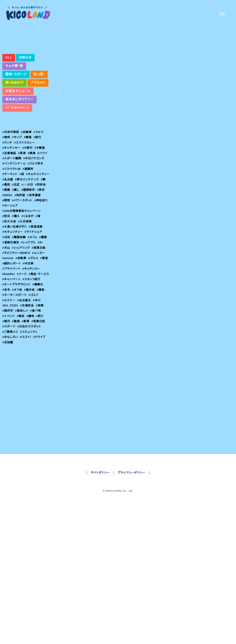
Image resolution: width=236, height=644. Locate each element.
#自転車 (22, 291)
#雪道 (46, 291)
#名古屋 (34, 207)
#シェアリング (21, 280)
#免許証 (8, 228)
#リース (23, 307)
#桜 (23, 202)
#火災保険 (25, 254)
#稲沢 (6, 359)
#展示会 (30, 328)
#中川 (37, 338)
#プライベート (12, 301)
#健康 (44, 270)
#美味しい (22, 349)
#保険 (85, 384)
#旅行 (38, 165)
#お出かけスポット (30, 364)
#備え (16, 249)
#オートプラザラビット (17, 322)
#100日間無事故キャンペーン (22, 244)
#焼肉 (6, 165)
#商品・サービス (13, 312)
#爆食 (42, 328)
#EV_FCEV (10, 344)
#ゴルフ (34, 333)
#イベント (9, 354)
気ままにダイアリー (19, 127)
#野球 (35, 228)
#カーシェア (10, 238)
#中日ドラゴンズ (35, 186)
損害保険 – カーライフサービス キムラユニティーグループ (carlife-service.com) (122, 355)
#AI (41, 275)
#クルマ (39, 160)
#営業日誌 (40, 280)
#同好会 (34, 217)
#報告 (21, 354)
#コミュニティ (29, 370)
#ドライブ (41, 375)
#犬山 (6, 280)
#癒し (6, 223)
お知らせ (25, 85)
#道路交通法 (11, 275)
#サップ (17, 165)
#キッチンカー (12, 175)
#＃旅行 (28, 175)
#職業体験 (19, 270)
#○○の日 (19, 217)
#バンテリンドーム (15, 191)
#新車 (26, 359)
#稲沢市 (8, 349)
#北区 (6, 217)
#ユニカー (39, 286)
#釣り (41, 354)
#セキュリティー (70, 384)
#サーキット (10, 202)
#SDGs (43, 223)
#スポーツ (9, 364)
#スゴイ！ (27, 375)
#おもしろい (10, 375)
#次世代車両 (11, 160)
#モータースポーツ (15, 333)
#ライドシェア (34, 265)
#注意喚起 (9, 181)
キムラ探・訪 (14, 93)
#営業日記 (39, 359)
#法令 (6, 328)
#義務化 (39, 322)
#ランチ (8, 170)
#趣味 (31, 354)
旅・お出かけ (15, 110)
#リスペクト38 (12, 196)
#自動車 (27, 160)
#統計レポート (12, 296)
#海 (39, 249)
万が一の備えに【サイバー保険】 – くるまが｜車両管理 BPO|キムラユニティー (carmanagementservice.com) (142, 345)
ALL (8, 85)
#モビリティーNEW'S (16, 286)
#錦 (31, 212)
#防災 (6, 249)
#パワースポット (13, 233)
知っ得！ (39, 102)
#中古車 (29, 296)
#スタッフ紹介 (12, 317)
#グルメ (35, 291)
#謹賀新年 (19, 223)
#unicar (8, 291)
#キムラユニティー (14, 207)
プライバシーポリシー (132, 558)
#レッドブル (29, 275)
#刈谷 (6, 270)
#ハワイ (43, 181)
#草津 (22, 181)
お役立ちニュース (18, 118)
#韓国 (28, 165)
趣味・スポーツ (16, 102)
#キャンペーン (35, 312)
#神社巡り (32, 233)
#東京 (32, 223)
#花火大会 (9, 254)
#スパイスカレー (26, 170)
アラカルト (38, 110)
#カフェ (33, 270)
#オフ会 (17, 328)
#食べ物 (36, 349)
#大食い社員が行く (15, 259)
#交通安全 (27, 344)
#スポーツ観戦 (12, 186)
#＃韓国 (41, 175)
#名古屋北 (24, 338)
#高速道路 (36, 259)
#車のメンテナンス (15, 212)
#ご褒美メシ (10, 370)
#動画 (16, 359)
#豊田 (40, 212)
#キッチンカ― (33, 301)
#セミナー (9, 338)
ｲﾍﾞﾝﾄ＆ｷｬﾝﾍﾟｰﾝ (17, 135)
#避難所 (29, 196)
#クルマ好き (37, 191)
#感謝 (45, 217)
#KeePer (9, 307)
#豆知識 (8, 380)
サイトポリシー (100, 558)
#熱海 (32, 181)
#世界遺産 (22, 228)
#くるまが (28, 249)
